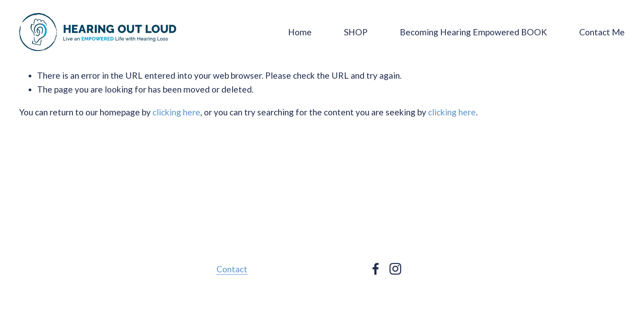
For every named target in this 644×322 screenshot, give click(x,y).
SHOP (356, 32)
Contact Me (602, 32)
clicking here (176, 112)
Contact (232, 269)
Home (300, 32)
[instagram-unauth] (395, 269)
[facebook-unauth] (376, 269)
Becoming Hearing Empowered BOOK (473, 32)
